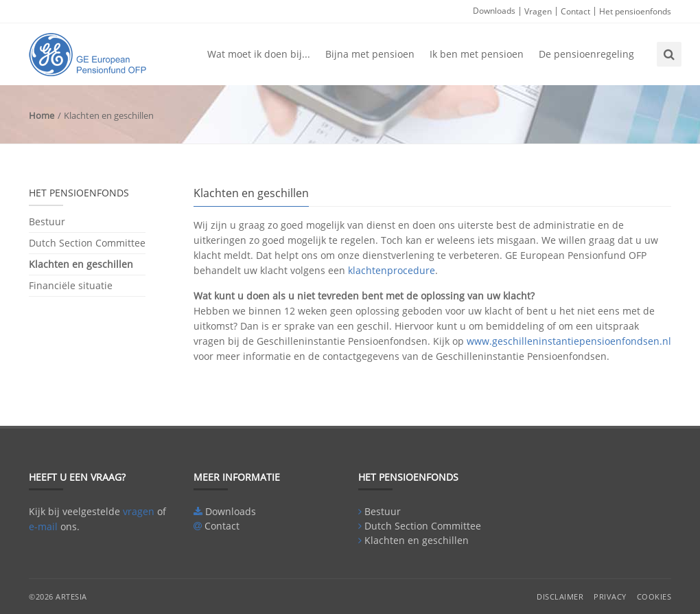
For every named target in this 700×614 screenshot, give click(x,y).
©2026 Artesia (58, 596)
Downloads (494, 11)
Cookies (654, 596)
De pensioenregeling (586, 54)
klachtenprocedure (392, 270)
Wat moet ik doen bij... (259, 54)
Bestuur (47, 223)
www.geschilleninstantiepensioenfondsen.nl (569, 341)
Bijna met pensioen (370, 54)
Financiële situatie (71, 285)
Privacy (610, 596)
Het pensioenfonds (635, 11)
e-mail (43, 526)
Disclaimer (560, 596)
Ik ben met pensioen (477, 54)
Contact (575, 11)
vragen (139, 511)
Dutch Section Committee (87, 243)
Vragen (538, 11)
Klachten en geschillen (81, 264)
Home (42, 115)
